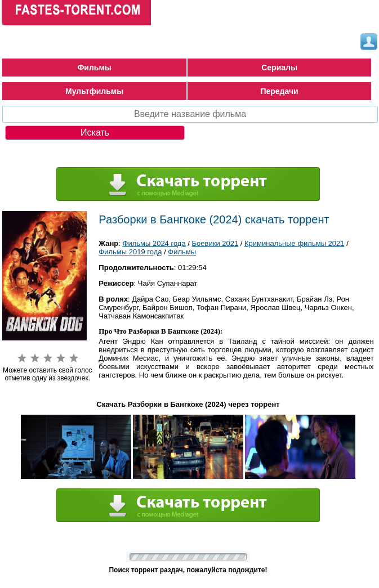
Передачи (279, 91)
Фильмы (94, 68)
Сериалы (279, 68)
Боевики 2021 (215, 243)
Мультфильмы (94, 91)
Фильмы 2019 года (130, 252)
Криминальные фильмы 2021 (295, 243)
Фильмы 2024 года (154, 243)
